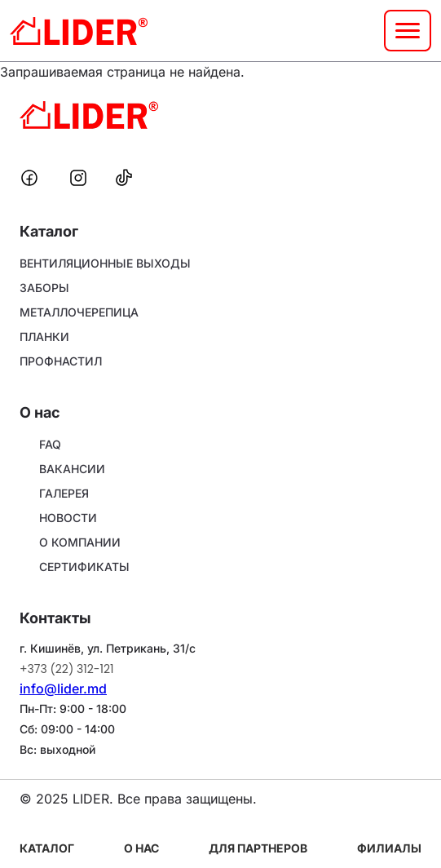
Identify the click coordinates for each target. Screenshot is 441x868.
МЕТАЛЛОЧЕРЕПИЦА (79, 312)
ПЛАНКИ (44, 337)
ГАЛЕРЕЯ (64, 493)
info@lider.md (63, 689)
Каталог (47, 848)
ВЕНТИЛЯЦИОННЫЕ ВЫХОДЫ (105, 263)
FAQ (50, 444)
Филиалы (389, 848)
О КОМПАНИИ (80, 542)
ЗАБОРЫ (44, 288)
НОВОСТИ (68, 518)
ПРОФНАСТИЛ (61, 361)
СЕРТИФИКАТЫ (84, 567)
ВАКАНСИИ (72, 469)
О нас (141, 848)
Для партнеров (258, 848)
